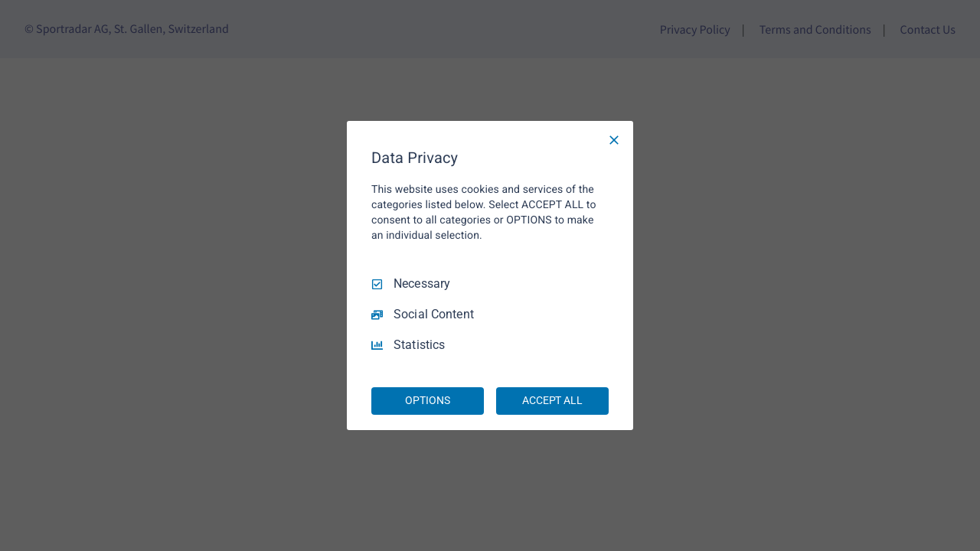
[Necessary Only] (614, 140)
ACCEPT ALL (552, 400)
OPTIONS (427, 400)
